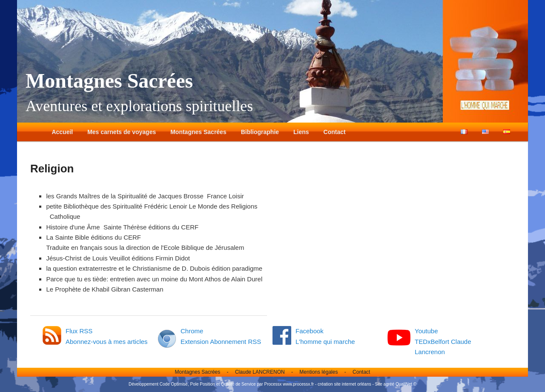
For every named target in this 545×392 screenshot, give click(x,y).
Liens (301, 132)
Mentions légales (318, 372)
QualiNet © (406, 384)
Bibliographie (260, 132)
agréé (389, 384)
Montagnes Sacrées (109, 81)
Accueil (62, 132)
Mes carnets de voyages (122, 132)
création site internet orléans (344, 384)
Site (379, 384)
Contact (335, 132)
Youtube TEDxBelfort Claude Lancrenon (443, 341)
